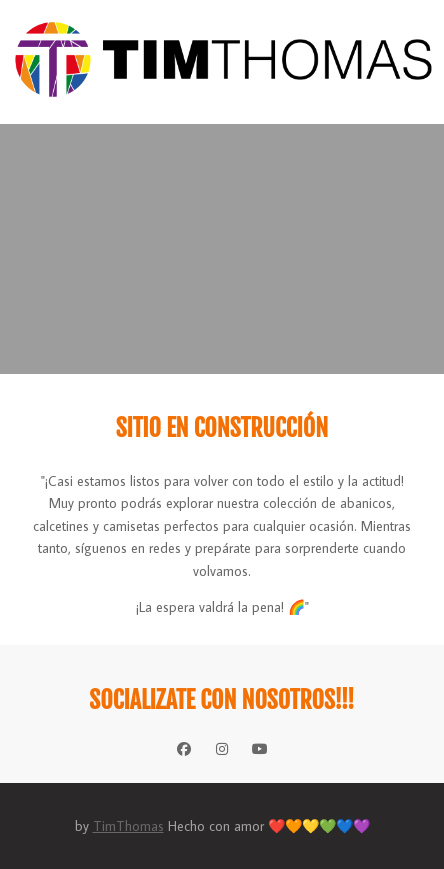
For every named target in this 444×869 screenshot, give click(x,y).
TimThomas (128, 826)
